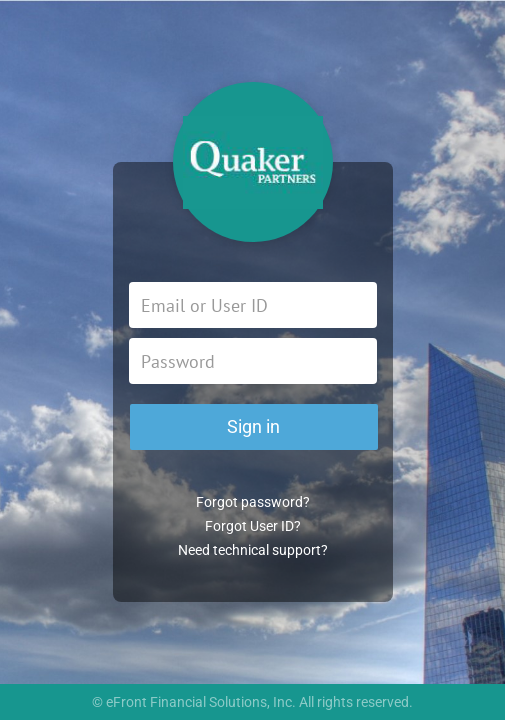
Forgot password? (253, 502)
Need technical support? (253, 550)
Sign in (253, 426)
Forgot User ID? (253, 526)
